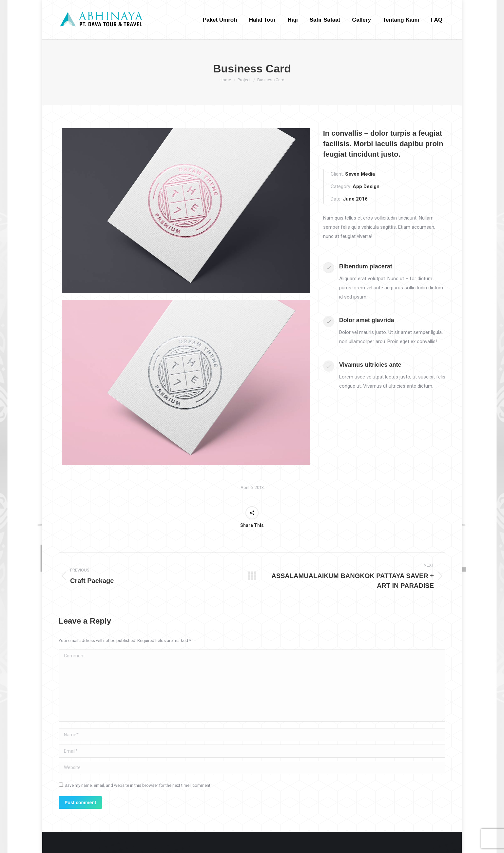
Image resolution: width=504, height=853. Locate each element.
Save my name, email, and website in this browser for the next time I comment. (138, 785)
